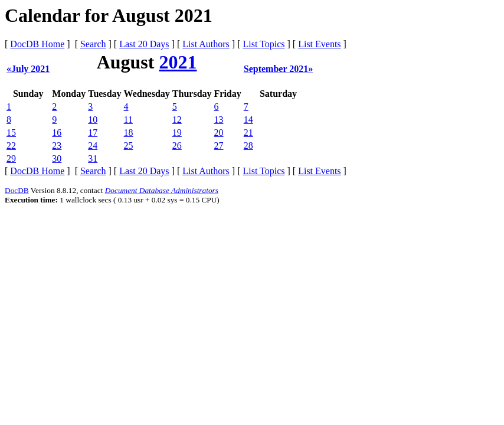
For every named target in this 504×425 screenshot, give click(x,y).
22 (11, 146)
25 (129, 146)
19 (177, 133)
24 (93, 146)
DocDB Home (37, 44)
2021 (178, 62)
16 (57, 133)
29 (11, 158)
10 (93, 120)
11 (128, 120)
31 (93, 158)
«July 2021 (28, 69)
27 (219, 146)
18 (129, 133)
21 (248, 133)
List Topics (264, 44)
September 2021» (278, 69)
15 (11, 133)
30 (57, 158)
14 (248, 120)
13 (219, 120)
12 (177, 120)
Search (93, 44)
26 (177, 146)
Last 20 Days (144, 44)
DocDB (17, 190)
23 (57, 146)
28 (248, 146)
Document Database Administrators (162, 190)
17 (93, 133)
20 (219, 133)
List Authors (206, 44)
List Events (319, 44)
